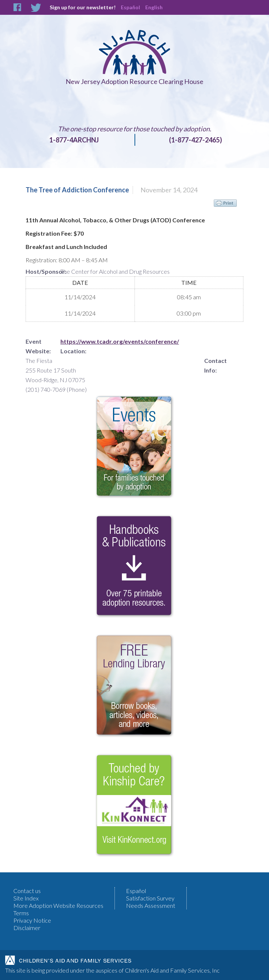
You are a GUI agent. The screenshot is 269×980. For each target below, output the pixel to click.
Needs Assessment (151, 905)
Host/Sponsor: (43, 271)
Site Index (26, 898)
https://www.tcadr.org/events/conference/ (120, 341)
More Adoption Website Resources (58, 905)
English (154, 7)
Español (130, 7)
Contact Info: (215, 365)
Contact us (27, 891)
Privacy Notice (32, 920)
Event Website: (38, 346)
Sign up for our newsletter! (83, 7)
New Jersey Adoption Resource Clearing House (134, 82)
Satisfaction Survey (150, 898)
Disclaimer (27, 928)
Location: (73, 351)
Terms (21, 913)
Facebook (18, 8)
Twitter (36, 8)
